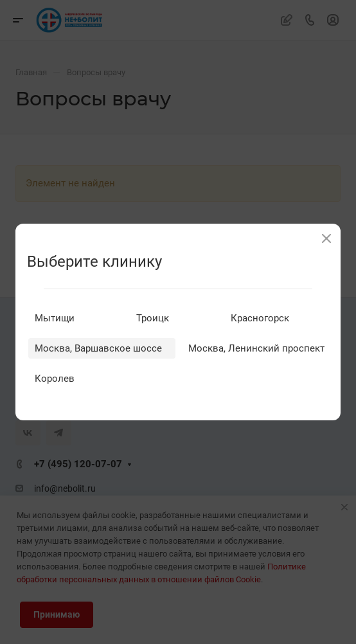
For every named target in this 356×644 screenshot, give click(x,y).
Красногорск (260, 318)
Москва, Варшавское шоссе (98, 348)
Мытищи (55, 318)
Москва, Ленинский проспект (256, 348)
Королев (55, 379)
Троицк (153, 318)
